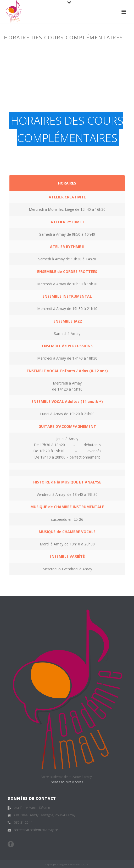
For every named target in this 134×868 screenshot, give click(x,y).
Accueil (33, 49)
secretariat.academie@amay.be (36, 830)
